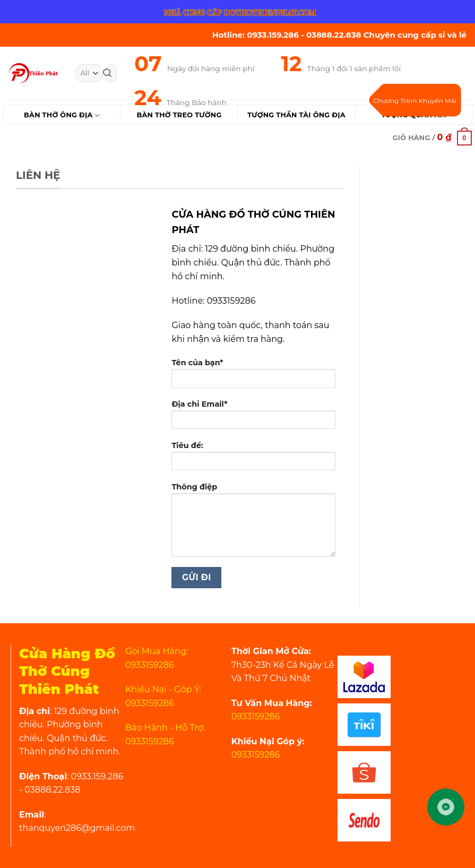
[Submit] (107, 73)
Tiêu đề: (253, 459)
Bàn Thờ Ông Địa (62, 115)
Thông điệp (253, 523)
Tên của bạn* (253, 376)
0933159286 (256, 716)
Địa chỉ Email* (253, 418)
